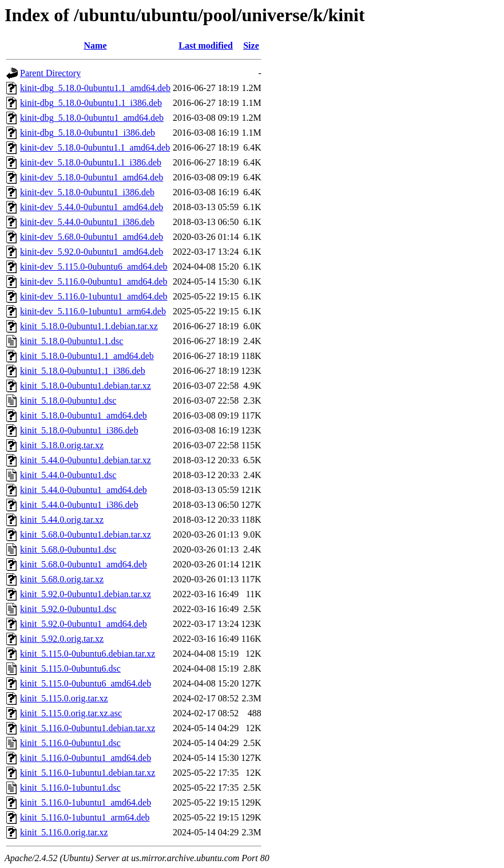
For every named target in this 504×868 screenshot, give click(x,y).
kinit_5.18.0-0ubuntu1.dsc (68, 401)
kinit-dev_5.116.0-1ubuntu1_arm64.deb (93, 311)
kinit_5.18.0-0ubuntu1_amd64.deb (84, 415)
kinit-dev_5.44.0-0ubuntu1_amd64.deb (92, 207)
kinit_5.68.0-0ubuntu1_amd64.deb (84, 564)
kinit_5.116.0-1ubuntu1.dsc (70, 788)
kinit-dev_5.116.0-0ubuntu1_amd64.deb (94, 281)
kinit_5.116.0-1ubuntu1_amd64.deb (86, 802)
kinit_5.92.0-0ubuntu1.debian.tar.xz (86, 594)
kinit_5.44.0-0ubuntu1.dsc (68, 475)
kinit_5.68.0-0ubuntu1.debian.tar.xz (86, 534)
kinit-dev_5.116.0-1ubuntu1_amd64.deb (94, 296)
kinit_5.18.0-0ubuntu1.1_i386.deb (83, 371)
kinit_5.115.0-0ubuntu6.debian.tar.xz (88, 654)
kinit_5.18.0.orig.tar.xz (62, 445)
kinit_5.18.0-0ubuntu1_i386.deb (79, 430)
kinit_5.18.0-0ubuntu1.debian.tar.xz (86, 386)
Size (251, 46)
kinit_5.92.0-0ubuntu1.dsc (68, 609)
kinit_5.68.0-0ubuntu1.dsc (68, 549)
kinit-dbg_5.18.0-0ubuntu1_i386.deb (88, 133)
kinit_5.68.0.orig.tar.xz (62, 579)
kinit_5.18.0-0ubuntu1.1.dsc (72, 341)
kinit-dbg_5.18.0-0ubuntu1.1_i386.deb (91, 103)
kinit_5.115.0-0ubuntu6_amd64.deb (86, 683)
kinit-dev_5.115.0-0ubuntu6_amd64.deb (94, 267)
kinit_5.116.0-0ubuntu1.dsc (70, 743)
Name (96, 46)
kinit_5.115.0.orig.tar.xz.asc (71, 713)
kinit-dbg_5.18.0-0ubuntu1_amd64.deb (92, 118)
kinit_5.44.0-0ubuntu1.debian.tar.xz (86, 460)
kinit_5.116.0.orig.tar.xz (64, 832)
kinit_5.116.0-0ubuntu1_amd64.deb (86, 758)
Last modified (206, 46)
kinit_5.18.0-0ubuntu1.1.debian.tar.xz (89, 326)
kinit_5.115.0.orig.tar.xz (64, 698)
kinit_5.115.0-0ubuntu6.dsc (70, 668)
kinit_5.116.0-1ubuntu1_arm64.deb (85, 817)
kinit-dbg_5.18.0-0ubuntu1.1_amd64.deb (95, 88)
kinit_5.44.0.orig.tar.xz (62, 520)
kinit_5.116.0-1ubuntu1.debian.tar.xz (88, 773)
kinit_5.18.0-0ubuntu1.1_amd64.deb (87, 356)
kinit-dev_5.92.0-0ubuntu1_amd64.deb (92, 252)
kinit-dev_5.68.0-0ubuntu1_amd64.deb (92, 237)
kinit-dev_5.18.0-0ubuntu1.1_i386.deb (91, 162)
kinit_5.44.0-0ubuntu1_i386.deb (79, 505)
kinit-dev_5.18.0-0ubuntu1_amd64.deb (92, 177)
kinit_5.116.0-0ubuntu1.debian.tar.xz (88, 728)
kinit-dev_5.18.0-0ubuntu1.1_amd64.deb (95, 147)
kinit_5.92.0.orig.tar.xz (62, 639)
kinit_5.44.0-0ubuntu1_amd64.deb (84, 490)
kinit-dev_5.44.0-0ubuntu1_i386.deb (87, 222)
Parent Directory (50, 73)
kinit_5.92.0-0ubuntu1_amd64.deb (84, 624)
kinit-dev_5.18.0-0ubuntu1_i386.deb (87, 192)
